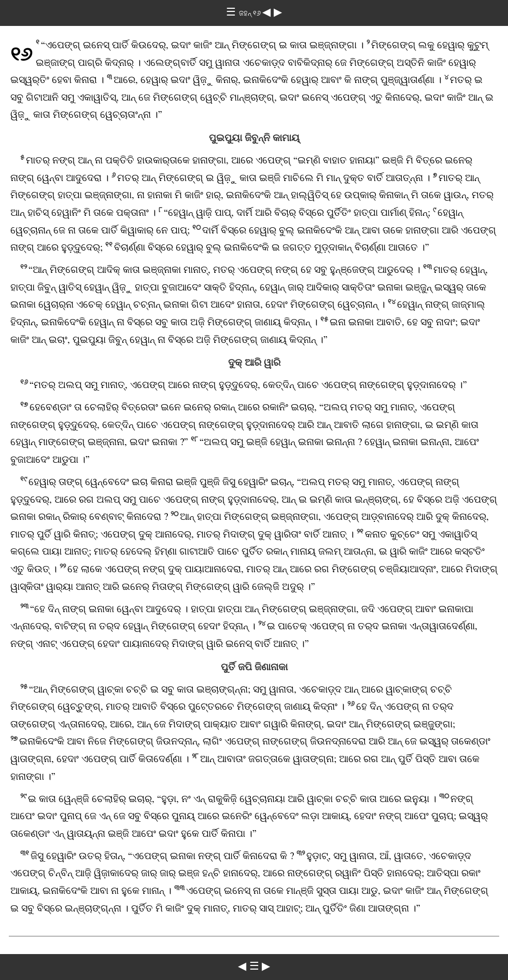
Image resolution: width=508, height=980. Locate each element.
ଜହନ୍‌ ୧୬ (251, 13)
